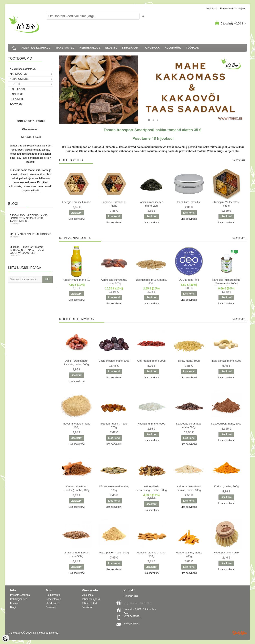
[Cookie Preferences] (6, 638)
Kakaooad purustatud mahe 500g (189, 425)
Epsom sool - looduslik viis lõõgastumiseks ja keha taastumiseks (31, 219)
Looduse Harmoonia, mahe (114, 204)
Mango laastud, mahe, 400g (189, 554)
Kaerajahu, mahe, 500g (151, 424)
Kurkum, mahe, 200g (226, 486)
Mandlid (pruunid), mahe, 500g (151, 554)
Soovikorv (87, 607)
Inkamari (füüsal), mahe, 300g (114, 425)
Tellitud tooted (89, 603)
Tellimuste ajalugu (91, 599)
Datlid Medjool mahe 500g (114, 361)
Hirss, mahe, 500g (189, 361)
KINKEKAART (131, 48)
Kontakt (14, 603)
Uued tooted (53, 603)
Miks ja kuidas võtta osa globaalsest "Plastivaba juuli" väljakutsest (31, 251)
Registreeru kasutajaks (233, 9)
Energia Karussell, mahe (76, 202)
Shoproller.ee (240, 633)
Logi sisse (212, 9)
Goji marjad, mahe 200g (151, 361)
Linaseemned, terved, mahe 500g (76, 554)
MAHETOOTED (65, 48)
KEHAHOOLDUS (90, 48)
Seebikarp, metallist (189, 202)
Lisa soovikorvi (77, 219)
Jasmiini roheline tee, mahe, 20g (151, 204)
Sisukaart (51, 607)
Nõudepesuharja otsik (226, 553)
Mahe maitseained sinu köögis (31, 235)
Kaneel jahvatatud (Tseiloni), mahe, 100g (76, 488)
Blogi (13, 607)
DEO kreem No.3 (189, 280)
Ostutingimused (19, 599)
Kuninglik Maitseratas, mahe (226, 204)
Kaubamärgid (53, 595)
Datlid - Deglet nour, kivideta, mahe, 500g (76, 363)
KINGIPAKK (152, 48)
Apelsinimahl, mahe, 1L (76, 280)
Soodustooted (53, 599)
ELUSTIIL (111, 48)
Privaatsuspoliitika (20, 595)
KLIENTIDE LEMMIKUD (36, 48)
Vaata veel (240, 161)
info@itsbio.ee (131, 624)
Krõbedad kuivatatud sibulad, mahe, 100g (189, 488)
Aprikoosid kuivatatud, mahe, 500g (114, 282)
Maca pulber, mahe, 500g (114, 553)
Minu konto (88, 595)
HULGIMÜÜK (173, 48)
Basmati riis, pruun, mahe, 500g (151, 282)
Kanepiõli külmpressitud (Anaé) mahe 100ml (226, 282)
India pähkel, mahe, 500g (226, 361)
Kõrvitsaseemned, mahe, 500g (114, 488)
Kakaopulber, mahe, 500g (226, 424)
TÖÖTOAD (193, 48)
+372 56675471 (132, 616)
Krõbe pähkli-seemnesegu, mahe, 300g (151, 488)
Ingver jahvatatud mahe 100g (76, 425)
